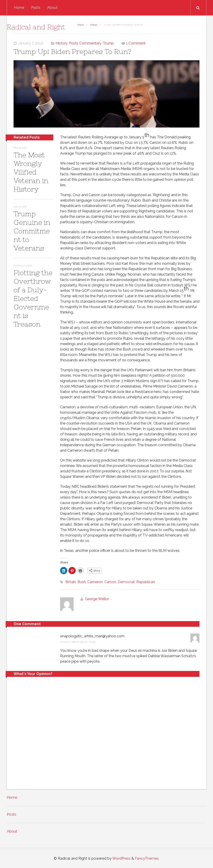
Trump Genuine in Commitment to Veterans (32, 231)
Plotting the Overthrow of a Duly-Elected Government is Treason (33, 298)
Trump (108, 43)
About (52, 8)
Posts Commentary (85, 43)
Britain (71, 582)
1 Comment (136, 43)
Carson (110, 582)
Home (19, 8)
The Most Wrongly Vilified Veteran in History (31, 172)
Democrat (126, 582)
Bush (82, 582)
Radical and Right (36, 27)
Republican (146, 582)
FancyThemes (147, 858)
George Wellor (97, 599)
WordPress (121, 858)
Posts (36, 8)
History (94, 25)
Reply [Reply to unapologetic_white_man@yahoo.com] (92, 642)
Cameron (95, 582)
